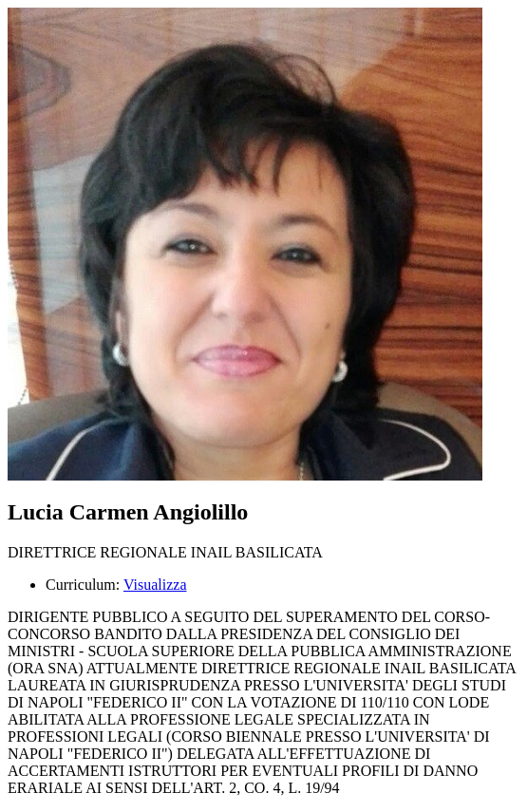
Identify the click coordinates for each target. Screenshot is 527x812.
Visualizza (155, 585)
